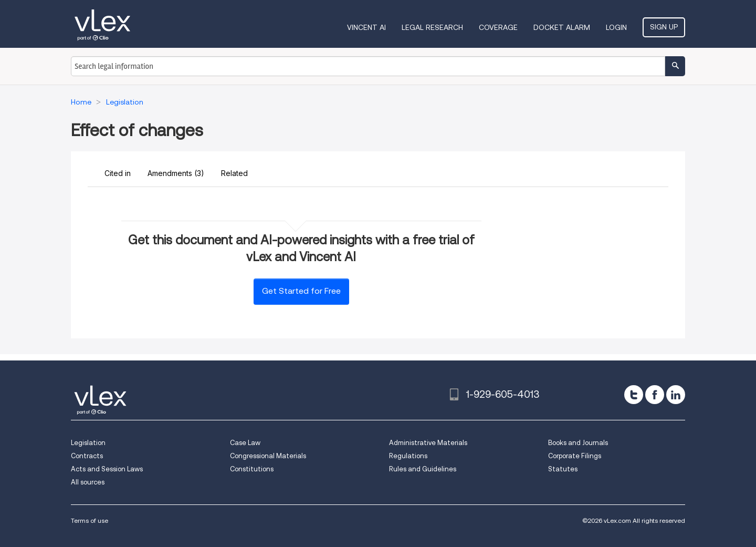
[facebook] (655, 395)
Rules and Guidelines (423, 469)
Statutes (563, 469)
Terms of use (90, 520)
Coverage (498, 27)
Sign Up (664, 27)
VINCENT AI (366, 27)
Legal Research (432, 27)
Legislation (88, 443)
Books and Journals (578, 443)
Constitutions (252, 469)
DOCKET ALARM (562, 27)
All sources (88, 482)
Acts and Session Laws (107, 469)
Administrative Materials (428, 443)
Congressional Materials (268, 456)
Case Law (245, 443)
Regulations (408, 456)
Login (616, 27)
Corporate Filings (575, 456)
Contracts (87, 456)
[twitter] (634, 395)
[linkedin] (676, 395)
